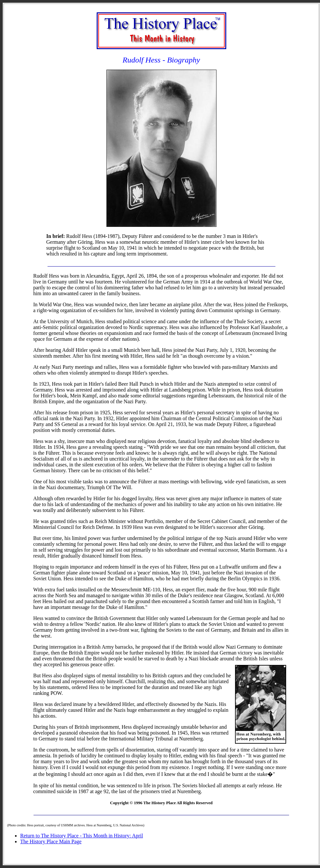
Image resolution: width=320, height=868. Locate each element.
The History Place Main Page (51, 841)
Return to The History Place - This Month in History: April (82, 836)
